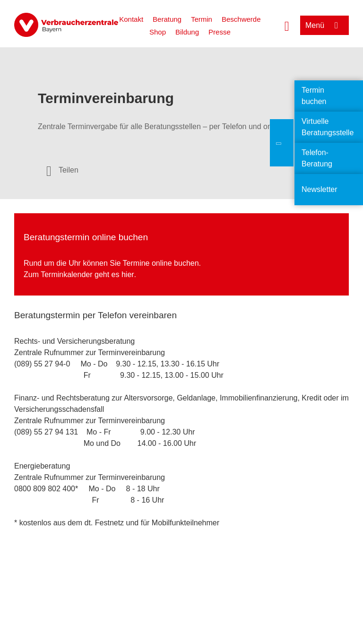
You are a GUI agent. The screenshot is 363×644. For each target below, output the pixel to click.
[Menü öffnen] (324, 25)
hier (128, 274)
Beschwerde (241, 19)
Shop (158, 32)
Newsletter (320, 189)
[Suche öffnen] (287, 25)
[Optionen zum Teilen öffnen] (62, 170)
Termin (202, 19)
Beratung (167, 19)
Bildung (187, 32)
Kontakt (131, 19)
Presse (220, 32)
